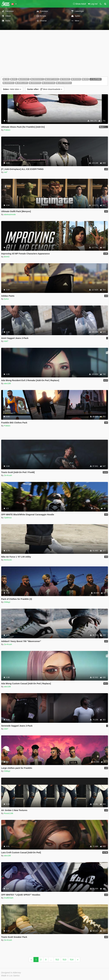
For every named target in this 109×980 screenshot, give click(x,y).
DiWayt (7, 602)
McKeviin (8, 560)
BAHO (7, 257)
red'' (6, 172)
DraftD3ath (9, 898)
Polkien (7, 130)
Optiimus (8, 518)
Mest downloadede (45, 89)
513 (64, 960)
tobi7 (6, 341)
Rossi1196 (9, 813)
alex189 (7, 383)
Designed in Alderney (11, 973)
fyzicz (6, 299)
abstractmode (10, 214)
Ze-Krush (8, 475)
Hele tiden (12, 89)
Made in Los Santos (10, 976)
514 (72, 960)
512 (57, 960)
